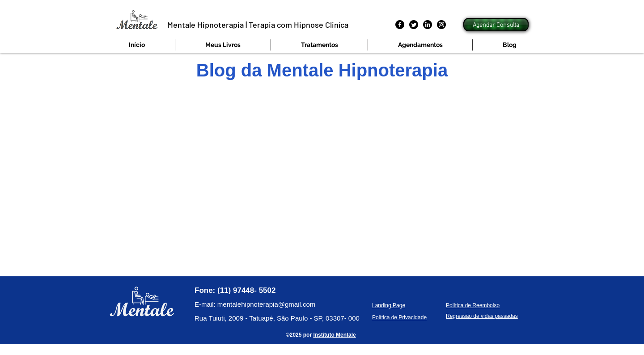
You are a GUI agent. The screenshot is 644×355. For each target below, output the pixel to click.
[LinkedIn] (428, 25)
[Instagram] (441, 25)
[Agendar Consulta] (496, 25)
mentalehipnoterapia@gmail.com (267, 304)
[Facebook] (400, 25)
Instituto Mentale (334, 335)
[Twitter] (414, 25)
